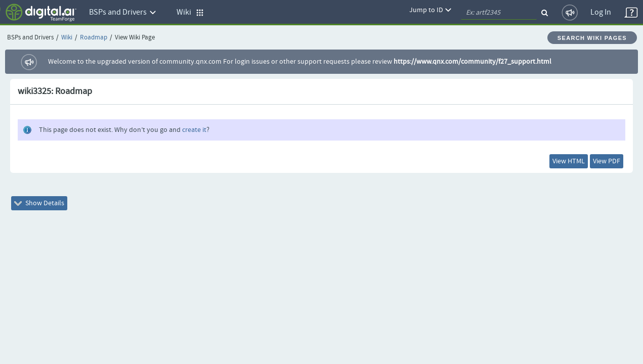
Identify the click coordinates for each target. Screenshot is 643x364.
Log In (601, 12)
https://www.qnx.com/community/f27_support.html (473, 62)
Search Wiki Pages (592, 38)
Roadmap (94, 38)
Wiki (67, 38)
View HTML (547, 163)
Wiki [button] (190, 12)
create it (194, 130)
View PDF (599, 163)
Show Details (46, 209)
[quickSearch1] (499, 13)
